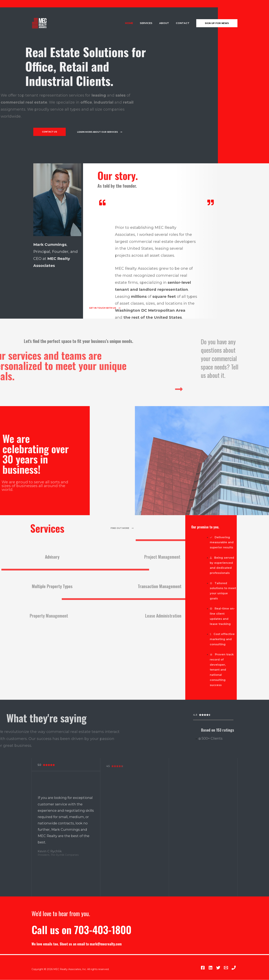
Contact (184, 23)
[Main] (234, 968)
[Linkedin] (198, 968)
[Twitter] (210, 968)
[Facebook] (186, 968)
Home (136, 23)
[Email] (222, 968)
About (167, 23)
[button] (50, 132)
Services (151, 23)
